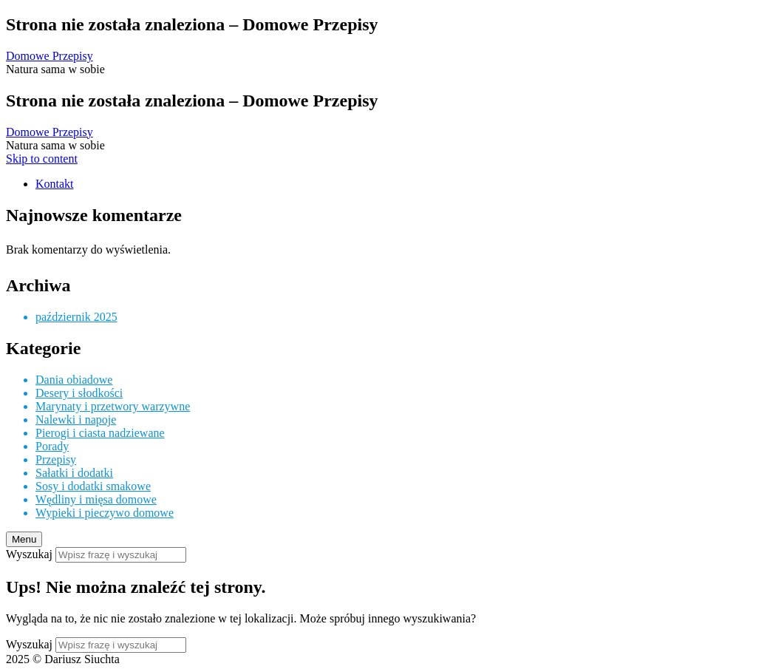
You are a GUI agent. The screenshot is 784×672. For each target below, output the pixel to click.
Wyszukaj (29, 554)
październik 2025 (76, 317)
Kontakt (55, 184)
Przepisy (56, 459)
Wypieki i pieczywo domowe (105, 513)
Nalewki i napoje (76, 420)
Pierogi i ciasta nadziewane (100, 433)
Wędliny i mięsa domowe (96, 499)
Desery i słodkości (79, 393)
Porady (52, 446)
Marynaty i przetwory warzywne (113, 406)
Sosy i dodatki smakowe (93, 486)
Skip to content (42, 159)
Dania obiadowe (74, 380)
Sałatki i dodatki (74, 473)
